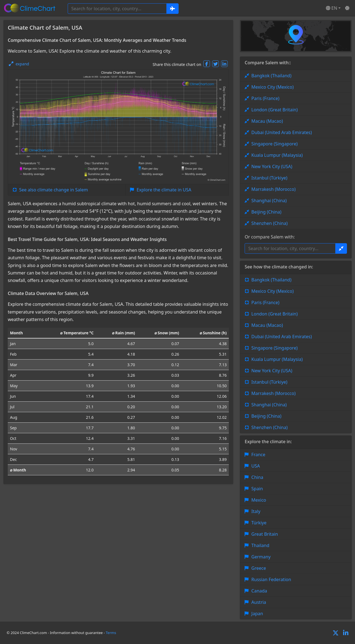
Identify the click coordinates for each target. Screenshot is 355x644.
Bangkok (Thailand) (271, 76)
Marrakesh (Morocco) (273, 189)
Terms (111, 633)
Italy (256, 511)
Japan (257, 614)
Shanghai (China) (269, 201)
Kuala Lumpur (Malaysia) (277, 155)
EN (332, 8)
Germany (261, 557)
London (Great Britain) (274, 110)
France (258, 455)
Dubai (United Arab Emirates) (282, 132)
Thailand (260, 545)
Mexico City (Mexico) (272, 87)
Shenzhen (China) (269, 223)
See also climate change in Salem (54, 190)
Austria (259, 602)
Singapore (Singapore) (274, 144)
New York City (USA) (272, 166)
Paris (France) (265, 98)
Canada (259, 591)
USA (256, 466)
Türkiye (259, 523)
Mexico (259, 500)
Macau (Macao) (267, 121)
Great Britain (265, 534)
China (257, 477)
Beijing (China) (266, 212)
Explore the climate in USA (164, 190)
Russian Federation (271, 579)
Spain (257, 489)
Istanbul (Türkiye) (269, 178)
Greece (259, 568)
